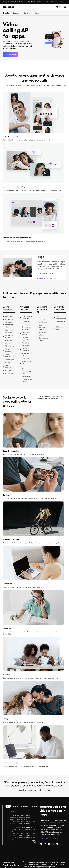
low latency (62, 605)
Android (39, 493)
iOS (34, 493)
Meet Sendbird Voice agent (57, 2)
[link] (11, 55)
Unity (55, 495)
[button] (59, 7)
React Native (48, 493)
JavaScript (28, 493)
